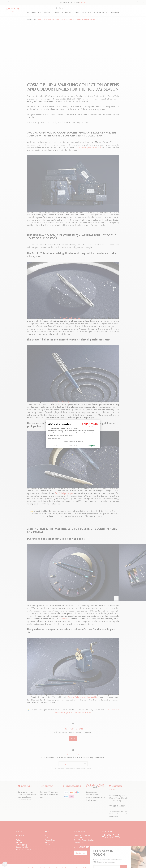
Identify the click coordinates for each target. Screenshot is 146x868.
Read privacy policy (54, 438)
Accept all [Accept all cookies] (91, 446)
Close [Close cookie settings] (55, 446)
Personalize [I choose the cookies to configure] (73, 446)
